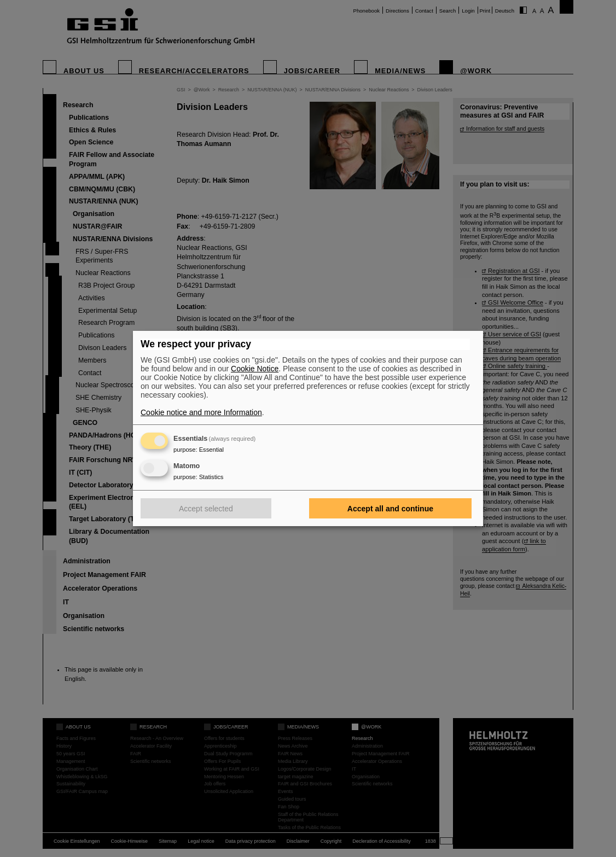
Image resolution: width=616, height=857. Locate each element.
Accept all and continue (390, 509)
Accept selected (206, 509)
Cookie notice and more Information (201, 412)
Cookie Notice (255, 369)
